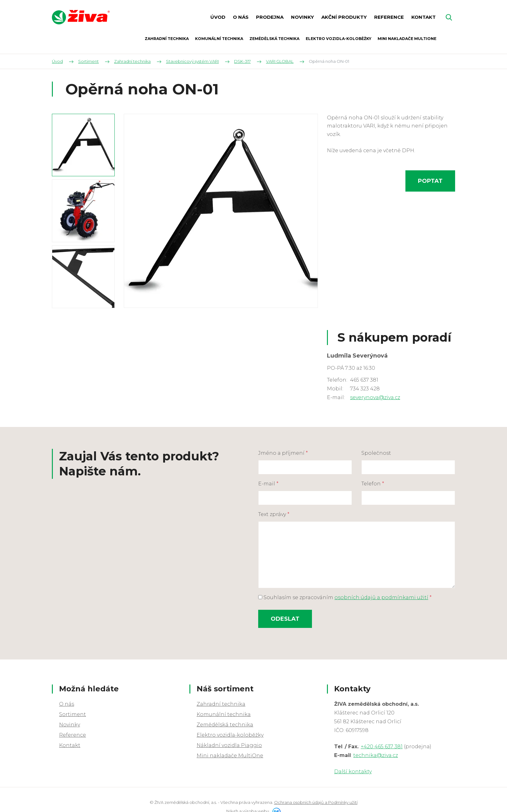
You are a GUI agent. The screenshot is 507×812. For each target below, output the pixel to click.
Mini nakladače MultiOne (230, 756)
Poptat (430, 181)
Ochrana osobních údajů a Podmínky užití (316, 802)
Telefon (373, 484)
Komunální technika (224, 714)
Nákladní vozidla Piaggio (229, 745)
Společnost (376, 453)
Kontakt (70, 745)
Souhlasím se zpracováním (345, 597)
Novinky (70, 725)
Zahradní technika (221, 704)
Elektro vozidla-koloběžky (230, 735)
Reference (73, 735)
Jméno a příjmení (283, 453)
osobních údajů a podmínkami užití (381, 597)
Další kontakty (353, 772)
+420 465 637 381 (382, 747)
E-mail (268, 484)
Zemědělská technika (225, 725)
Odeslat (285, 619)
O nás (67, 704)
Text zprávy (274, 514)
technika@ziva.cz (376, 755)
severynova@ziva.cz (375, 397)
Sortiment (73, 714)
